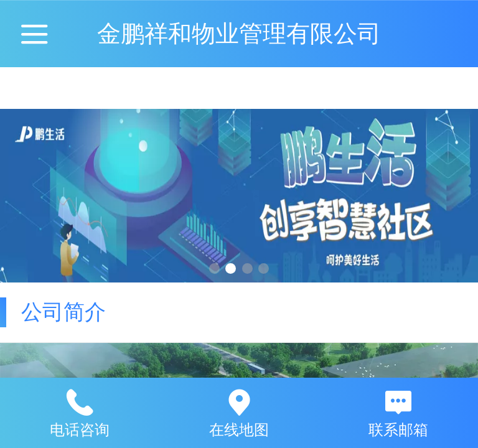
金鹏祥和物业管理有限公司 (239, 33)
